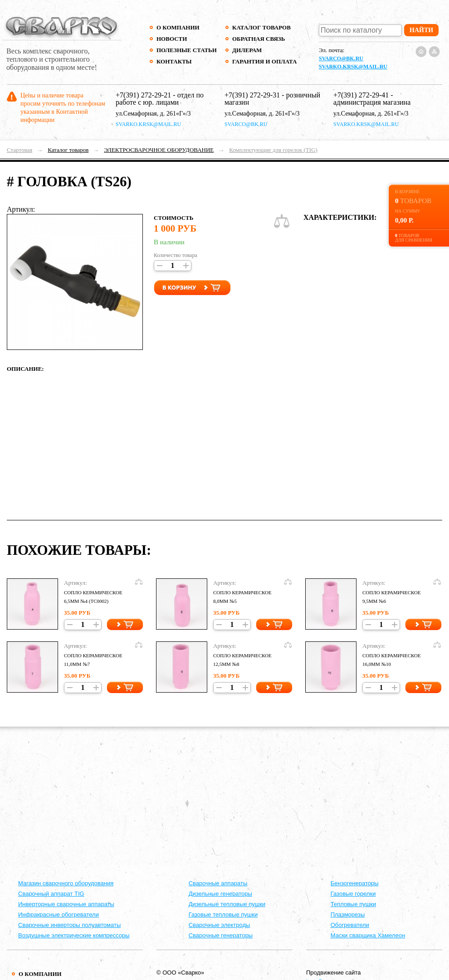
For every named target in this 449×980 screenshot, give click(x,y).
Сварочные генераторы (221, 935)
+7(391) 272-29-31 (252, 95)
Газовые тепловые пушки (223, 915)
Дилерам (247, 50)
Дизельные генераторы (220, 894)
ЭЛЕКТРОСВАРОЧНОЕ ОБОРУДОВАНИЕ (159, 150)
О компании (178, 27)
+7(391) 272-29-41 (361, 95)
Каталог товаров (261, 27)
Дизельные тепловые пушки (227, 904)
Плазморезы (348, 915)
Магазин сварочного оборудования (66, 883)
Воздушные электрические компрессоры (74, 935)
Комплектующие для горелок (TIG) (273, 150)
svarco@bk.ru (341, 58)
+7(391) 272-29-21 (143, 95)
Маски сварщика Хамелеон (368, 935)
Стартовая (20, 150)
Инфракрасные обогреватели (59, 915)
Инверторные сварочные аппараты (66, 904)
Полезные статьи (187, 50)
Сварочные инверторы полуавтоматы (69, 925)
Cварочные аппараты (218, 883)
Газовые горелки (353, 894)
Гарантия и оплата (264, 61)
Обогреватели (350, 925)
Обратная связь (259, 39)
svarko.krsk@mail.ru (353, 67)
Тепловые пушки (353, 904)
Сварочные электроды (220, 925)
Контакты (174, 61)
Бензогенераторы (355, 883)
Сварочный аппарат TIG (51, 894)
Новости (172, 39)
